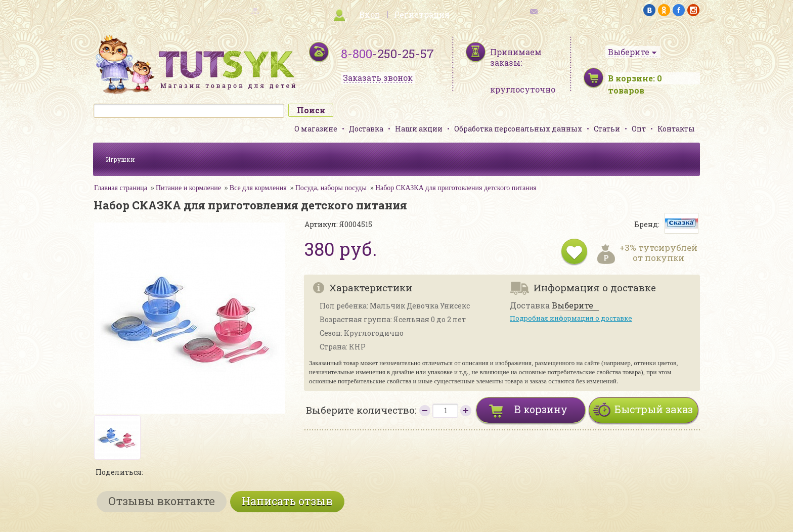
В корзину (541, 409)
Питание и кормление (188, 188)
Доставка (366, 129)
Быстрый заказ (654, 409)
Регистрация (422, 14)
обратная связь (561, 10)
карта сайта (232, 10)
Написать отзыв (287, 501)
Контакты (676, 129)
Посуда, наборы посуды (331, 188)
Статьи (607, 129)
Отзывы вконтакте (162, 501)
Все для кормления (258, 188)
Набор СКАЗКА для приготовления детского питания (456, 188)
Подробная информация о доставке (571, 318)
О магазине (316, 129)
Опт (639, 129)
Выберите (572, 306)
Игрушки (120, 159)
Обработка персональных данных (518, 129)
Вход (369, 14)
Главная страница (121, 188)
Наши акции (419, 129)
